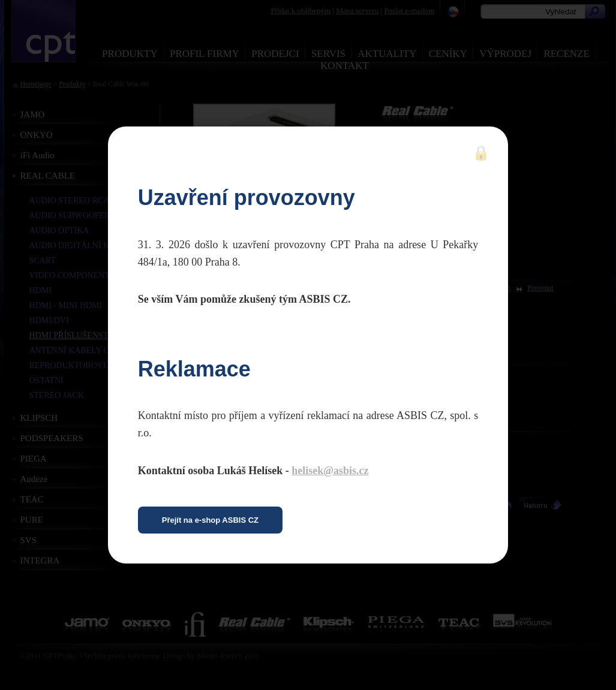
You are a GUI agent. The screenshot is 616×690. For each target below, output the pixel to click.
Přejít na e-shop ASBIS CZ (210, 520)
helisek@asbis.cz (330, 471)
